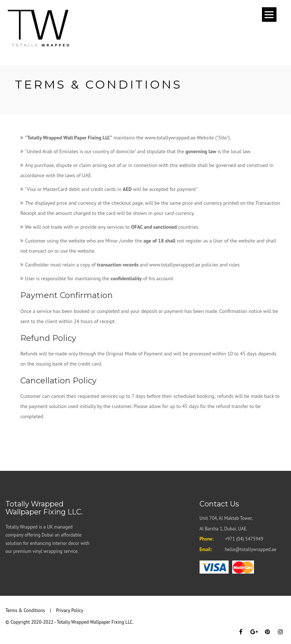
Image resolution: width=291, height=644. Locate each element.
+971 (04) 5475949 (244, 539)
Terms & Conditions (25, 610)
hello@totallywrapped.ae (251, 549)
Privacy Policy (69, 610)
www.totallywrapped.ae (175, 265)
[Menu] (269, 15)
